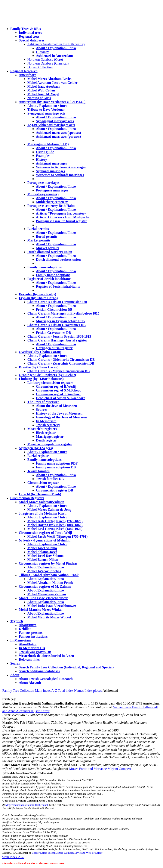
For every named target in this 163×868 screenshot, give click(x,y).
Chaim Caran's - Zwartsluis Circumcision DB (61, 363)
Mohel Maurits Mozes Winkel (49, 617)
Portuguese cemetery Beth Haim (51, 206)
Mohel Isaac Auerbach (44, 86)
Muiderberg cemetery (43, 194)
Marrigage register (50, 436)
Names (79, 691)
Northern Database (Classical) (48, 63)
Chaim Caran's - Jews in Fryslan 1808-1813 (59, 336)
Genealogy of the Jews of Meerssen (61, 417)
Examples (43, 156)
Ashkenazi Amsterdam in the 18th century (56, 44)
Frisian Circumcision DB (54, 310)
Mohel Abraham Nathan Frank (50, 583)
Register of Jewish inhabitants (49, 279)
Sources (42, 410)
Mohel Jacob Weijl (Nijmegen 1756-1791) (57, 536)
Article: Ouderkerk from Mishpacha (63, 217)
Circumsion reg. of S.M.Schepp (59, 390)
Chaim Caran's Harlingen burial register (57, 340)
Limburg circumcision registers (50, 383)
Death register (46, 440)
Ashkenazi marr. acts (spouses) (58, 133)
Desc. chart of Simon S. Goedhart (60, 398)
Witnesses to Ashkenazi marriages (61, 167)
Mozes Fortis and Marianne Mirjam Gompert (100, 769)
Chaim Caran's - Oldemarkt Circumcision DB (61, 360)
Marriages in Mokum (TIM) (48, 144)
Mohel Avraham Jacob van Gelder (52, 83)
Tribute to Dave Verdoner (46, 110)
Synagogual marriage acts (46, 113)
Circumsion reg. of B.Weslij (56, 386)
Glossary (42, 52)
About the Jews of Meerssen (56, 406)
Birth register (46, 433)
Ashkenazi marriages (51, 163)
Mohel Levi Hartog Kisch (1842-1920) (55, 529)
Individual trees (30, 33)
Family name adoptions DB (56, 467)
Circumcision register (43, 483)
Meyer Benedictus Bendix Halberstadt (27, 805)
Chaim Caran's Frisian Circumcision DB (57, 302)
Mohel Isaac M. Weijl (43, 94)
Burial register (38, 456)
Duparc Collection (40, 67)
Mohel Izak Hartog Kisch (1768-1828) (55, 521)
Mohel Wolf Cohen (41, 90)
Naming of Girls (39, 98)
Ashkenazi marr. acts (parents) (58, 136)
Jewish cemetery (48, 425)
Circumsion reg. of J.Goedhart (58, 394)
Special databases (32, 40)
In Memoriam (46, 421)
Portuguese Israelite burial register (61, 221)
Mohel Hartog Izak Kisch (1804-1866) (55, 525)
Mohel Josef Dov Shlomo (45, 556)
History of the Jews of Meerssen (59, 413)
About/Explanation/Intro (46, 567)
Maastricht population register (50, 444)
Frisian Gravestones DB (53, 333)
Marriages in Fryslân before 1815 (60, 321)
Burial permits (38, 229)
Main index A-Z (46, 691)
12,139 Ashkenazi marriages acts (51, 125)
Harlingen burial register (54, 348)
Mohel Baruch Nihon (43, 560)
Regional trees (29, 36)
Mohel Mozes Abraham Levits (49, 79)
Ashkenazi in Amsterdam (54, 56)
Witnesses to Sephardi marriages (60, 175)
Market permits (39, 240)
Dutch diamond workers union (50, 252)
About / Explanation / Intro (56, 48)
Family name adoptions (44, 267)
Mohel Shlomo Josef (42, 552)
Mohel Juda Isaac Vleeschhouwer (52, 606)
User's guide (45, 152)
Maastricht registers (42, 429)
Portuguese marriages (43, 183)
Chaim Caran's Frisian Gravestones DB (56, 325)
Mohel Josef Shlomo (42, 548)
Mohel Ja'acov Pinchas (44, 571)
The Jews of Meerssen (43, 402)
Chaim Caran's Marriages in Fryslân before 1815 (63, 313)
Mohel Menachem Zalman (47, 594)
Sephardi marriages (50, 171)
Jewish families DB (50, 479)
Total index (66, 691)
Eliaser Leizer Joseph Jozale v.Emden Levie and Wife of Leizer (67, 853)
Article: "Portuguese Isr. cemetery (61, 213)
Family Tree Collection (18, 691)
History (41, 160)
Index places (93, 691)
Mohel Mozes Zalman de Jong (49, 510)
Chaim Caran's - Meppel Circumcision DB (59, 371)
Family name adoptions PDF (57, 463)
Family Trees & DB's (26, 29)
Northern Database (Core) (45, 60)
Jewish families (39, 471)
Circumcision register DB (54, 490)
